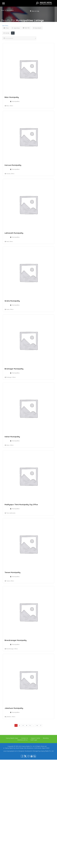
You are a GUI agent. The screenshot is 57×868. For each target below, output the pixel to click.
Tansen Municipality (12, 572)
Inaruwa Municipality (13, 165)
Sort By (6, 33)
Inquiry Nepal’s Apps (12, 738)
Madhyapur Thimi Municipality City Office (21, 504)
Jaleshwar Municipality (14, 708)
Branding (46, 738)
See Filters (5, 26)
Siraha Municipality (12, 301)
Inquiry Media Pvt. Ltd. (47, 751)
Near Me (26, 28)
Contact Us (24, 738)
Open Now (16, 28)
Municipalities (16, 101)
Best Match (37, 28)
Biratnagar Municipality (14, 369)
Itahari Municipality (12, 437)
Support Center (35, 738)
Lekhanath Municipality (14, 233)
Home (3, 10)
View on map (35, 11)
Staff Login (34, 740)
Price (6, 28)
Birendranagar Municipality (16, 640)
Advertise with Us (22, 740)
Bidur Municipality (12, 97)
